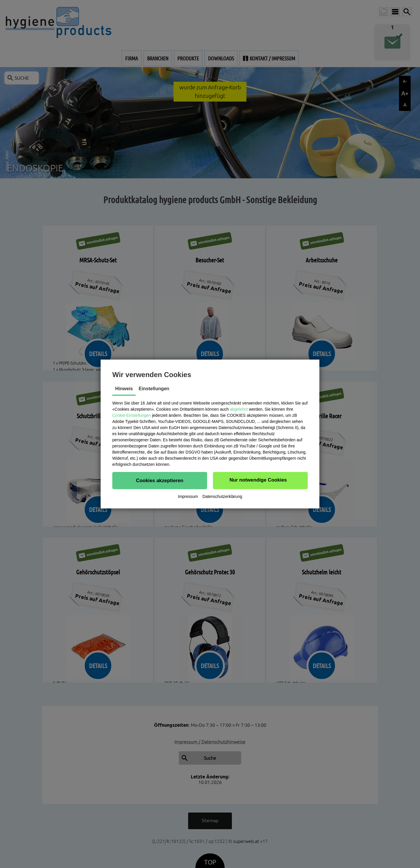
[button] (160, 480)
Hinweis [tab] (124, 389)
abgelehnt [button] (239, 409)
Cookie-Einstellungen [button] (132, 415)
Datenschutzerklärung (222, 496)
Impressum (188, 496)
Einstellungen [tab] (154, 389)
